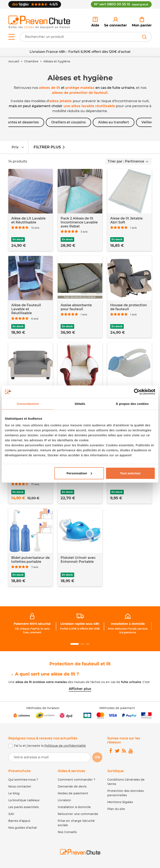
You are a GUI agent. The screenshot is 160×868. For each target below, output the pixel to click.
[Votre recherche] (86, 37)
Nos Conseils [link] (67, 832)
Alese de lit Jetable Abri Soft (126, 220)
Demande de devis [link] (72, 786)
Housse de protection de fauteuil (129, 307)
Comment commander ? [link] (76, 780)
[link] (116, 22)
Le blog (14, 793)
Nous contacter (20, 786)
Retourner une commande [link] (78, 814)
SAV (11, 814)
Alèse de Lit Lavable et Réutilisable (28, 220)
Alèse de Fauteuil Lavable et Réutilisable (26, 309)
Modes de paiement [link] (73, 793)
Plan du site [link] (116, 809)
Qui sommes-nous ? (23, 780)
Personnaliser (79, 473)
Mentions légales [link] (120, 802)
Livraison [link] (64, 800)
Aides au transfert (114, 122)
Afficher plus (80, 689)
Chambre (31, 61)
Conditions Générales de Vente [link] (126, 782)
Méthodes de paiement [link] (117, 708)
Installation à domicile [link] (128, 624)
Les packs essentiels (24, 807)
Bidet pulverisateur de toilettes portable (31, 560)
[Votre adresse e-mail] (49, 757)
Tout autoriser (130, 473)
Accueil (14, 61)
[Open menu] (11, 37)
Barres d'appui (19, 821)
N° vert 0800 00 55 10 (121, 4)
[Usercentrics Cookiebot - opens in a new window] (137, 392)
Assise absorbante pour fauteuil (76, 307)
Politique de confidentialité (65, 746)
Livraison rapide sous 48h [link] (80, 624)
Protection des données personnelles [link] (126, 793)
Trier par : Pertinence (126, 161)
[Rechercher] (144, 37)
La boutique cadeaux (24, 800)
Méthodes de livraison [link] (43, 708)
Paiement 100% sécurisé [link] (32, 624)
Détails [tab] (80, 404)
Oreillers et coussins (68, 122)
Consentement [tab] (28, 404)
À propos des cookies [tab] (132, 404)
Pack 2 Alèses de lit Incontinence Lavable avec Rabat (79, 222)
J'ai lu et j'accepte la (50, 746)
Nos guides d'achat (23, 828)
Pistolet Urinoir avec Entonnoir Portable (78, 560)
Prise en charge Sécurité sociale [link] (76, 823)
